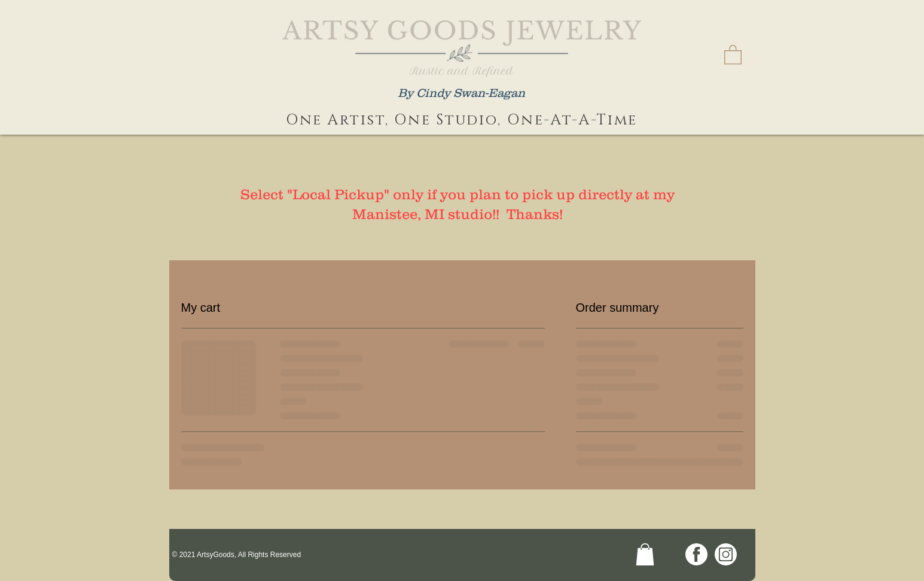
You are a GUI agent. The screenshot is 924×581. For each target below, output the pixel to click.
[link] (733, 54)
